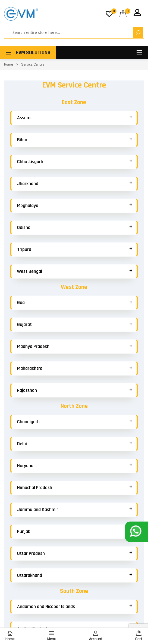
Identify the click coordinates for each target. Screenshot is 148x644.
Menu (52, 636)
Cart (139, 636)
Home (9, 64)
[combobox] (70, 32)
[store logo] (21, 14)
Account (96, 636)
